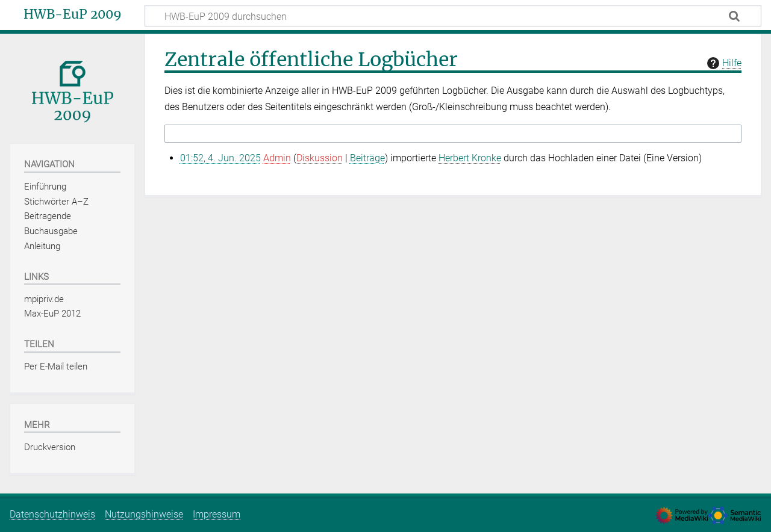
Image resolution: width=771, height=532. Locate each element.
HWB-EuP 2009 (73, 14)
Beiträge (367, 158)
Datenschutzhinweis (52, 514)
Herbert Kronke (470, 158)
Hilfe (723, 63)
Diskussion (320, 158)
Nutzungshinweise (144, 514)
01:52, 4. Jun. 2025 (220, 158)
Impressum (217, 514)
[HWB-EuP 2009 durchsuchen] (453, 16)
